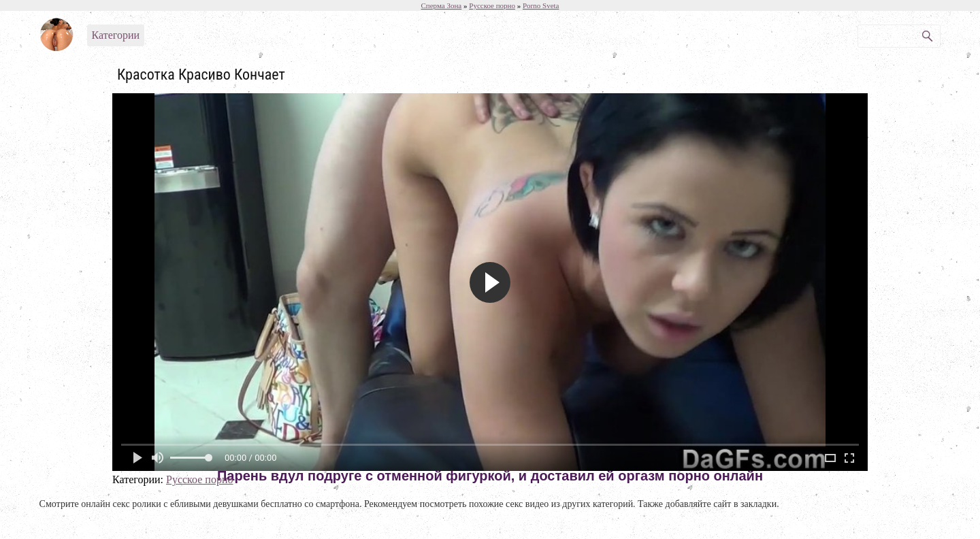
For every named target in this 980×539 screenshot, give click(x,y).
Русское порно (199, 479)
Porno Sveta (541, 5)
